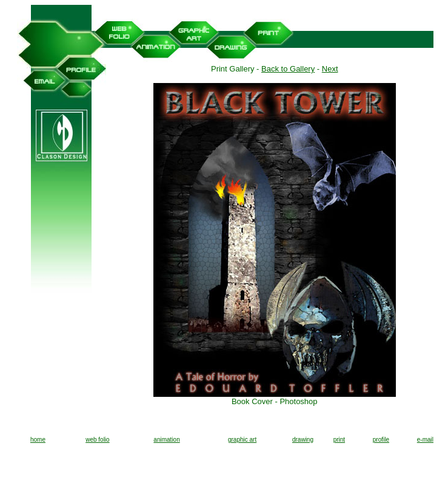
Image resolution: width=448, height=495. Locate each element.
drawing (303, 440)
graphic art (242, 440)
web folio (97, 440)
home (38, 440)
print (339, 440)
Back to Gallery (288, 69)
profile (381, 440)
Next (330, 69)
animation (166, 440)
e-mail (425, 440)
